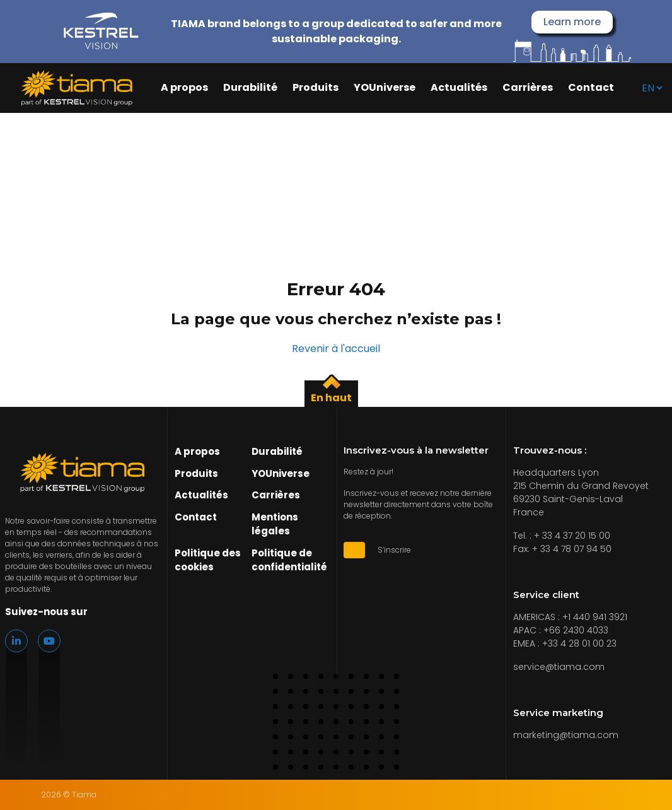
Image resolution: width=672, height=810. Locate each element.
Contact (591, 88)
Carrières (528, 88)
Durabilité (250, 88)
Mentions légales (275, 524)
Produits (316, 88)
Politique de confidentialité (289, 560)
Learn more (572, 22)
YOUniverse (385, 88)
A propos (184, 88)
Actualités (459, 88)
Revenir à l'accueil (336, 349)
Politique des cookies (208, 560)
